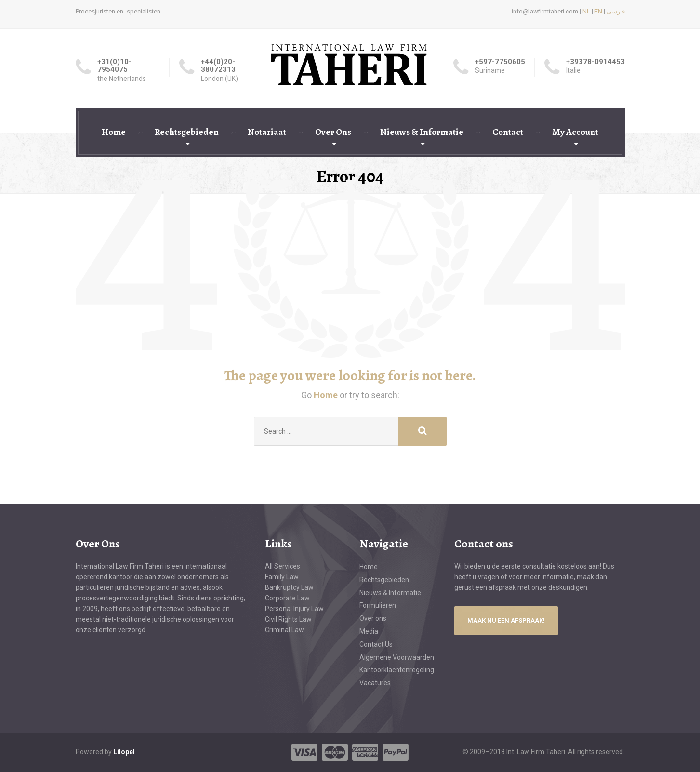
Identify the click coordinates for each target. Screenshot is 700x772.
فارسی (616, 11)
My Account (575, 132)
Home (114, 132)
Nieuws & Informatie (422, 132)
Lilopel (124, 752)
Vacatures (375, 683)
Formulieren (378, 605)
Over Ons (333, 132)
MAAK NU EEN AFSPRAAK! (506, 620)
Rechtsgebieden (187, 132)
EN (598, 11)
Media (369, 631)
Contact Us (376, 644)
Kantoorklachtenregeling (397, 670)
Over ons (373, 618)
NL (586, 11)
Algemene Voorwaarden (397, 657)
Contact (508, 132)
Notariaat (267, 132)
